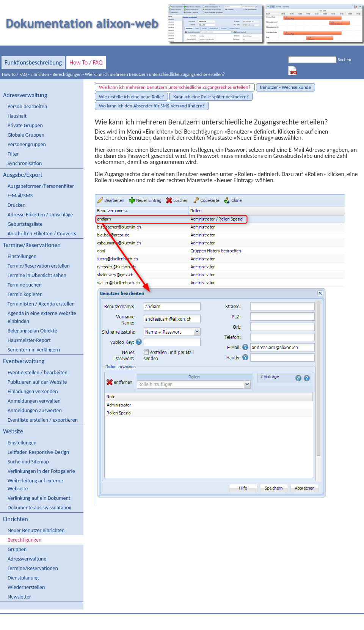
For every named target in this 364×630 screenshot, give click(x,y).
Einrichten (40, 74)
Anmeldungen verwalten (34, 401)
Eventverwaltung (24, 361)
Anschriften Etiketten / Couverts (42, 234)
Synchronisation (25, 163)
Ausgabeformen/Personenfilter (41, 186)
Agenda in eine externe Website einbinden (42, 317)
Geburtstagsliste (25, 224)
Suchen (344, 60)
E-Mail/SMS (20, 196)
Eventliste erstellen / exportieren (43, 420)
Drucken (16, 205)
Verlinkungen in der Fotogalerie (41, 471)
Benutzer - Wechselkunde (286, 87)
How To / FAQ (86, 62)
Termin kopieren (25, 294)
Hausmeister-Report (29, 340)
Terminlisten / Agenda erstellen (41, 304)
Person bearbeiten (27, 106)
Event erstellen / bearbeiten (38, 372)
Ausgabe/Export (23, 175)
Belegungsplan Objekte (32, 331)
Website (13, 431)
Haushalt (17, 116)
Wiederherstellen (26, 587)
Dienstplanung (23, 578)
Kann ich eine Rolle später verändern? (211, 97)
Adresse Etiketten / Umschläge (40, 215)
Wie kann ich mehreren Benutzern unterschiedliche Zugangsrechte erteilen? (155, 74)
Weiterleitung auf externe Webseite (35, 485)
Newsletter (19, 597)
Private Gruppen (25, 125)
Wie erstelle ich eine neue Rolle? (131, 97)
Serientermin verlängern (34, 350)
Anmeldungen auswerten (35, 410)
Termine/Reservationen (32, 245)
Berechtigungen (67, 74)
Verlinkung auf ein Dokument (39, 498)
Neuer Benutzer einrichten (36, 530)
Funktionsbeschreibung (33, 62)
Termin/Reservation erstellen (39, 266)
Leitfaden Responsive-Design (38, 452)
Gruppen (17, 549)
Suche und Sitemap (28, 462)
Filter (13, 154)
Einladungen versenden (33, 391)
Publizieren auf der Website (37, 382)
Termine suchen (25, 285)
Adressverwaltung (25, 95)
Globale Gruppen (26, 135)
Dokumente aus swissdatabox (39, 508)
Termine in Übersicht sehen (37, 275)
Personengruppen (27, 144)
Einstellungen (22, 256)
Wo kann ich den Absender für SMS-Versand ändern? (152, 106)
